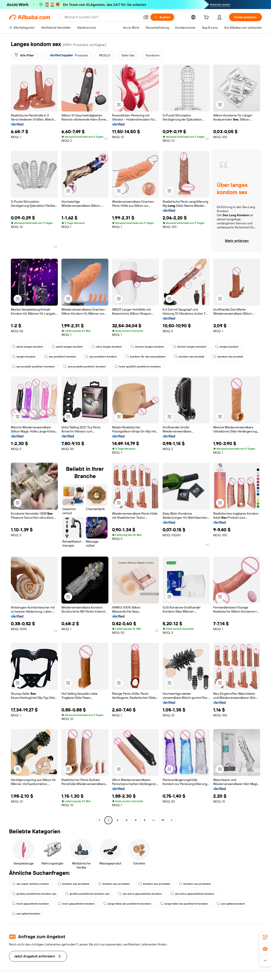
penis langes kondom (28, 347)
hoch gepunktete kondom (30, 904)
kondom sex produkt (189, 357)
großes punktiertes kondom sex (34, 894)
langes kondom (227, 347)
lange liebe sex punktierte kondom (127, 904)
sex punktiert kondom (60, 357)
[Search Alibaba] (102, 17)
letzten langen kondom (147, 347)
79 (163, 820)
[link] (265, 937)
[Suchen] (162, 17)
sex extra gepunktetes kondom (140, 894)
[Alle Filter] (24, 55)
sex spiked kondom (231, 904)
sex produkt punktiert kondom (33, 367)
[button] (146, 17)
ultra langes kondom (107, 347)
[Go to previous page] (99, 820)
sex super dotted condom (30, 884)
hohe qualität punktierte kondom (138, 367)
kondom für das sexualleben (146, 357)
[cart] (207, 18)
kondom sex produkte (74, 884)
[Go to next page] (172, 820)
